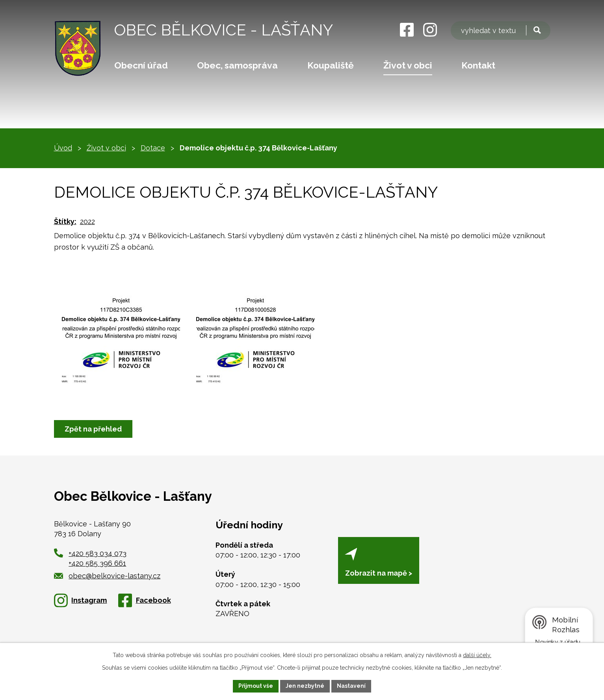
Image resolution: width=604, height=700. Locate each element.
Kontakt (478, 65)
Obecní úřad (141, 65)
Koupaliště (331, 65)
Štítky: (65, 221)
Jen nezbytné (305, 686)
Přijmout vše (256, 686)
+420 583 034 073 (98, 553)
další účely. (477, 655)
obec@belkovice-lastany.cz (107, 576)
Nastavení (351, 686)
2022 (87, 221)
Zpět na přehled (93, 429)
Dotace (153, 148)
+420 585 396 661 (97, 563)
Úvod (63, 148)
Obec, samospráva (237, 65)
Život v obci (408, 65)
